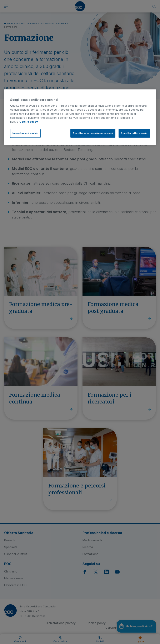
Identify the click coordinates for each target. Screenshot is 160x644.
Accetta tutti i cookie (134, 133)
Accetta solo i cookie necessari (93, 133)
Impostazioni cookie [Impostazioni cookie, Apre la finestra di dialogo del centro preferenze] (25, 133)
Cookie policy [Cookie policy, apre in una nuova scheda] (29, 122)
